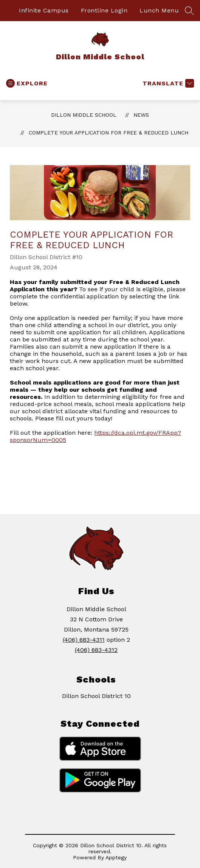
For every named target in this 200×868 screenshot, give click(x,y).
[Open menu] (27, 83)
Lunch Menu (159, 10)
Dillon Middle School (84, 115)
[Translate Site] (167, 83)
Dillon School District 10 (96, 696)
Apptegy (116, 857)
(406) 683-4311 (84, 640)
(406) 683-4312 (96, 650)
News (141, 115)
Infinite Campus (44, 10)
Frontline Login (104, 10)
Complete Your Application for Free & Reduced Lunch (109, 133)
